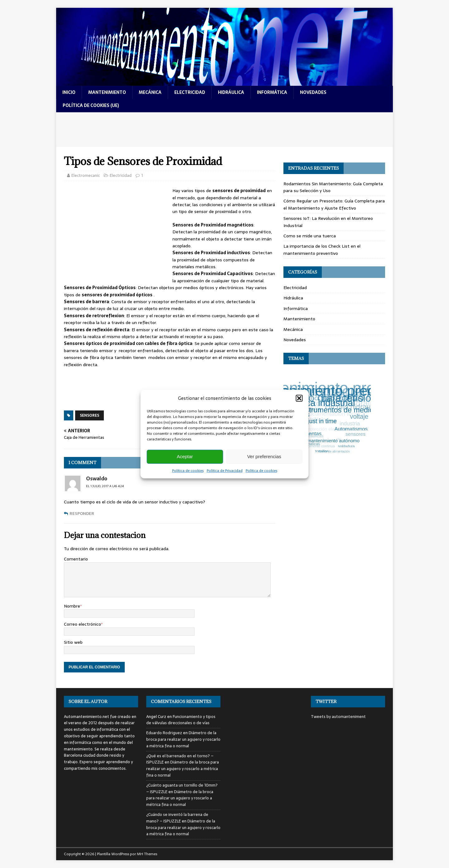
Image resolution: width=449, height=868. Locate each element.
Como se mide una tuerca (310, 236)
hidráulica (231, 92)
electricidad (190, 92)
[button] (299, 398)
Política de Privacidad (225, 470)
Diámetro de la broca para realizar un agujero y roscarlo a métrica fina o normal (183, 739)
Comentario (76, 559)
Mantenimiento (299, 319)
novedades (313, 92)
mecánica (150, 92)
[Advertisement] (224, 130)
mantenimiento (107, 92)
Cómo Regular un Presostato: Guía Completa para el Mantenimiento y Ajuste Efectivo (334, 204)
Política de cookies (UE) (91, 105)
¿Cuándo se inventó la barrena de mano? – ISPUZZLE (177, 818)
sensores (89, 415)
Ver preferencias (264, 456)
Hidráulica (293, 298)
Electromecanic (86, 175)
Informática (296, 308)
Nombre (72, 606)
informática (272, 92)
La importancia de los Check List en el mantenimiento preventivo (322, 250)
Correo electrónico (82, 624)
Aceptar (185, 456)
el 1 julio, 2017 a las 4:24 (105, 486)
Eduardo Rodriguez (164, 733)
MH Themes (147, 854)
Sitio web (73, 642)
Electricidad (121, 175)
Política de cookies (188, 470)
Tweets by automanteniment (338, 717)
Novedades (295, 340)
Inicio (69, 92)
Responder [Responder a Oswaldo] (82, 514)
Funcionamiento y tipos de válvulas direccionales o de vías (181, 720)
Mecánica (293, 329)
